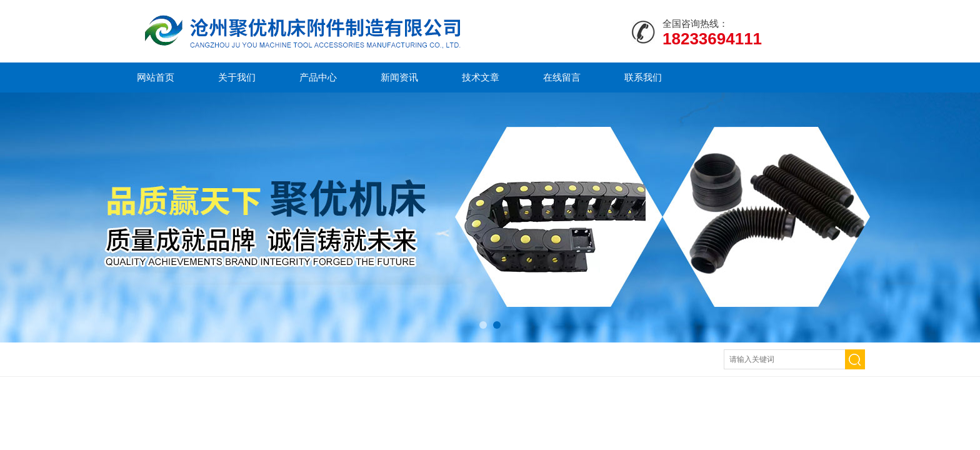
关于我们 (237, 77)
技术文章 (481, 77)
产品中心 (318, 77)
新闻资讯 (399, 77)
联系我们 (643, 77)
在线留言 (562, 77)
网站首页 (156, 77)
